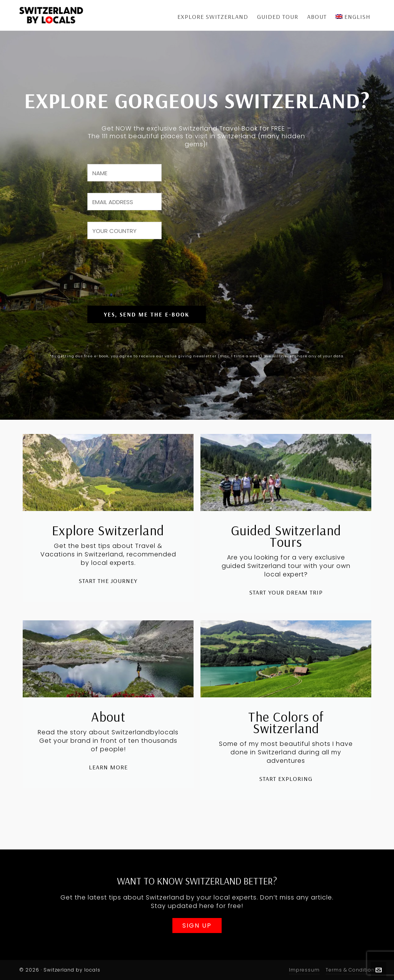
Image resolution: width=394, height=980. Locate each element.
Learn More (108, 792)
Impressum (304, 970)
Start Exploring (286, 804)
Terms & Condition (350, 970)
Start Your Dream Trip (286, 618)
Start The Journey (108, 606)
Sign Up (197, 927)
